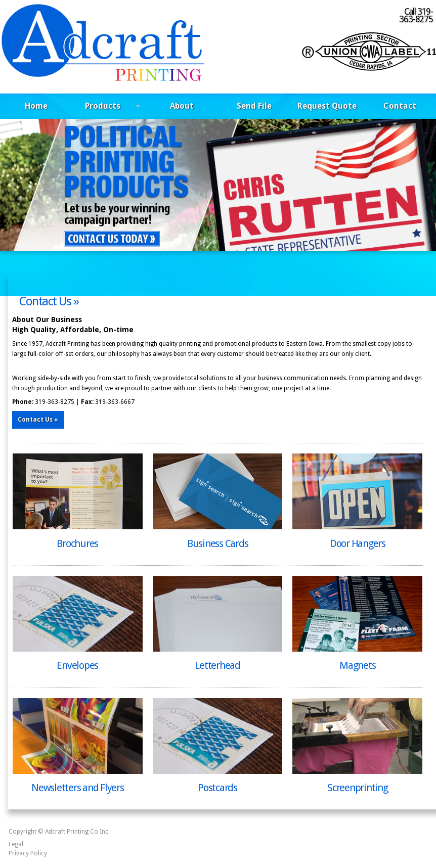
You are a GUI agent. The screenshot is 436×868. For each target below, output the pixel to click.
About (182, 106)
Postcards (217, 788)
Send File (254, 106)
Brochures (77, 543)
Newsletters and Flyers (78, 788)
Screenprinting (358, 788)
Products (107, 107)
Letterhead (217, 665)
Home (36, 106)
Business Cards (218, 543)
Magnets (357, 665)
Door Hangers (358, 543)
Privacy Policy (28, 853)
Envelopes (77, 665)
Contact (400, 106)
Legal (16, 844)
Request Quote (327, 106)
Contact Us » (49, 301)
